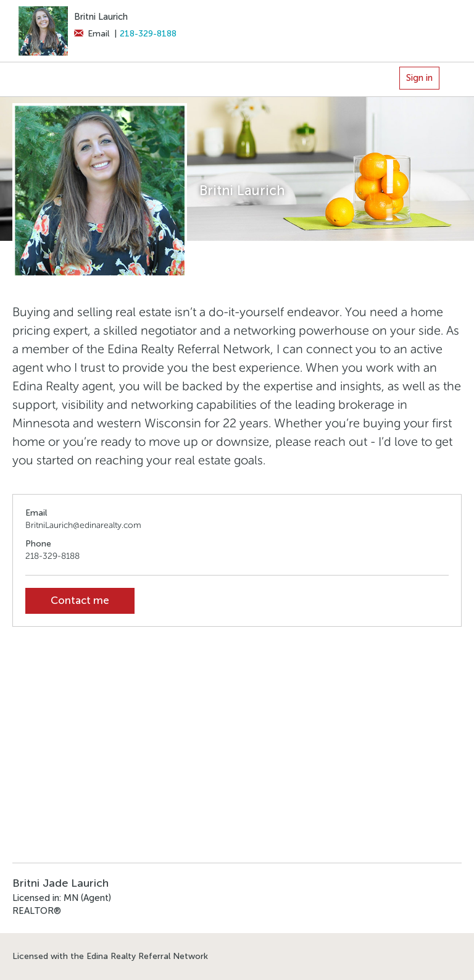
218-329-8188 (148, 34)
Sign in (419, 78)
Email (92, 34)
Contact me (80, 601)
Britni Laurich (101, 17)
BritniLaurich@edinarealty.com (83, 525)
